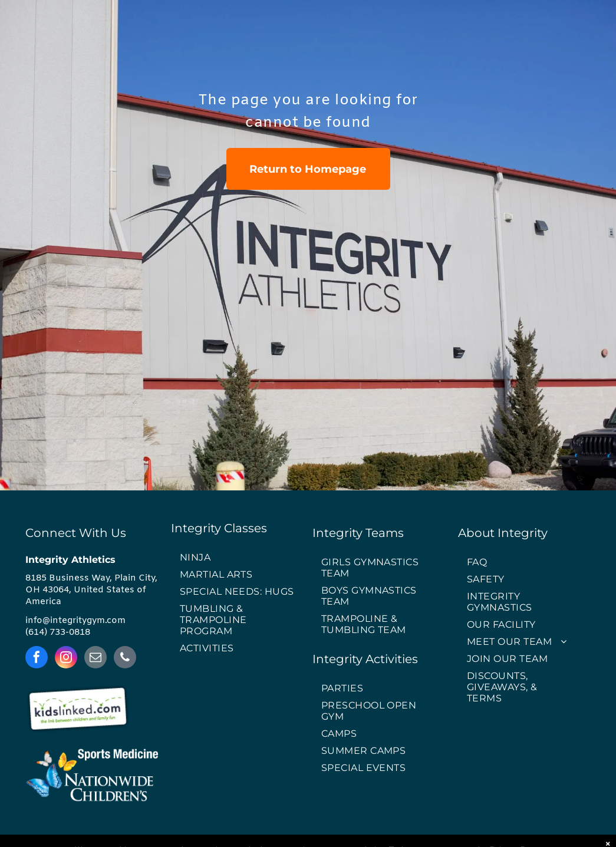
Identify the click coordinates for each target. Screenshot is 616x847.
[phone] (125, 659)
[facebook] (37, 659)
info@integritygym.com (75, 621)
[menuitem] (238, 558)
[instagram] (66, 659)
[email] (95, 659)
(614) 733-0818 (58, 632)
